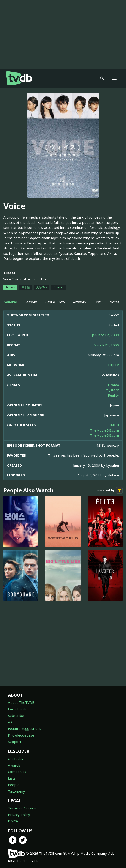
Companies (17, 772)
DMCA (13, 821)
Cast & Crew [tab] (55, 302)
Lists (12, 778)
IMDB (114, 425)
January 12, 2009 (105, 335)
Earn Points (17, 709)
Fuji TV (114, 365)
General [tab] (10, 302)
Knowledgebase (21, 735)
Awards (14, 765)
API (11, 722)
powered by (109, 490)
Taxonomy (16, 791)
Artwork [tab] (80, 302)
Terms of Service (22, 808)
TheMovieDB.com (104, 430)
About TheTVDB (21, 702)
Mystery (112, 390)
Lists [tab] (98, 302)
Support (15, 742)
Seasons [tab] (31, 302)
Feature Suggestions (25, 728)
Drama (113, 385)
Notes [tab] (114, 302)
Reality (113, 395)
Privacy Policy (19, 815)
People (14, 785)
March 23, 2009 (106, 345)
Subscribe (16, 715)
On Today (16, 758)
